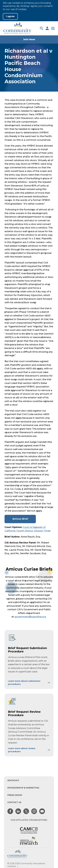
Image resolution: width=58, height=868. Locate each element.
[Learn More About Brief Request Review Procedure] (29, 750)
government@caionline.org (30, 617)
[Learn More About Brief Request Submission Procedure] (29, 683)
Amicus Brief (21, 520)
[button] (42, 28)
